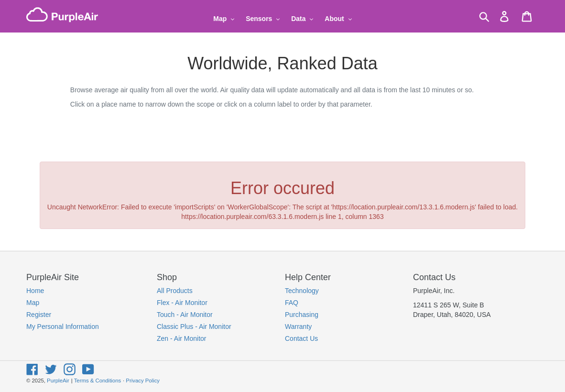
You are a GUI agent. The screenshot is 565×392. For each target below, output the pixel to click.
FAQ (292, 303)
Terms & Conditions (98, 381)
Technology (302, 291)
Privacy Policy (143, 381)
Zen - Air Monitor (181, 338)
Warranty (298, 327)
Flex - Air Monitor (182, 303)
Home (35, 291)
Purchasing (302, 315)
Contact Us (301, 338)
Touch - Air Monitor (185, 315)
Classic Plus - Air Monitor (194, 327)
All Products (175, 291)
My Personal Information (63, 327)
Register (39, 315)
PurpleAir (58, 381)
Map (33, 303)
